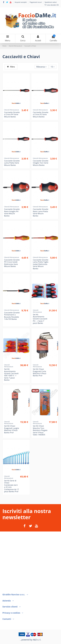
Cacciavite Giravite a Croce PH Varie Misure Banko (12, 114)
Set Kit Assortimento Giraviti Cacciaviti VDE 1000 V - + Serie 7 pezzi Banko (11, 374)
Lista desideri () (51, 5)
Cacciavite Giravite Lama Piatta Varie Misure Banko (12, 163)
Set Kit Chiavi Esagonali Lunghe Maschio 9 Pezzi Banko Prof (12, 429)
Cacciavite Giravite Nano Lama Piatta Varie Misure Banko (41, 212)
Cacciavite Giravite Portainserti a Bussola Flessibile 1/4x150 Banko (12, 316)
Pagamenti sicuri (36, 2)
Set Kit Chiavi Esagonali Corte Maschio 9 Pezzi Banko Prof (40, 372)
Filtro (11, 67)
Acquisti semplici (21, 2)
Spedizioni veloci (51, 2)
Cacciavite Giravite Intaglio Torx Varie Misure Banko (41, 163)
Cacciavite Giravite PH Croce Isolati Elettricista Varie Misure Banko (12, 263)
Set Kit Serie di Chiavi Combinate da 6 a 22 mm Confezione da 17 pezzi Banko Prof (12, 486)
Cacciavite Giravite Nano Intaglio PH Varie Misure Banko (12, 212)
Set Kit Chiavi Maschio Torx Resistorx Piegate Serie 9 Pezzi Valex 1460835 (40, 430)
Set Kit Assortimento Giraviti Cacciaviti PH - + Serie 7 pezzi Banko (40, 319)
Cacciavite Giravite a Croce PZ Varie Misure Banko (41, 114)
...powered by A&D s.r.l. (31, 640)
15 (53, 67)
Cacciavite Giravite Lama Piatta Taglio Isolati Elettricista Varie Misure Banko (41, 264)
